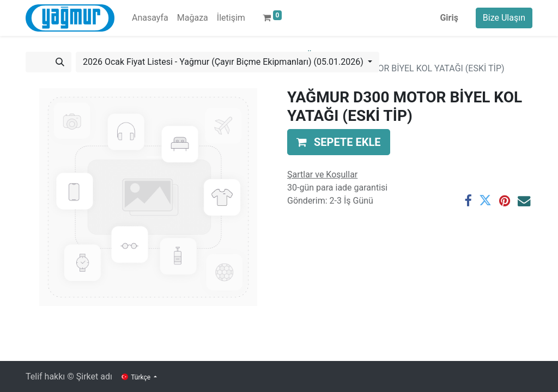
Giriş (449, 18)
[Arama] (60, 62)
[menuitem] (150, 18)
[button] (339, 142)
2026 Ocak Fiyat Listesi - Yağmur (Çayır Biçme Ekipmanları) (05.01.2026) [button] (224, 62)
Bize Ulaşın (504, 18)
